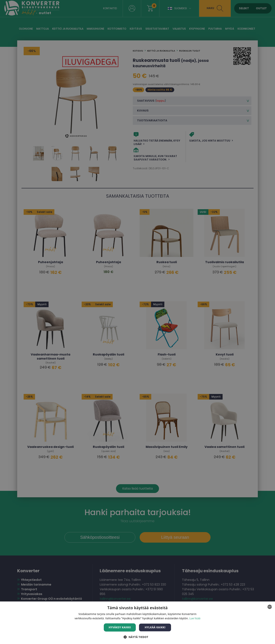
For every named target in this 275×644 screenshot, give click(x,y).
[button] (137, 637)
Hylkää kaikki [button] (155, 627)
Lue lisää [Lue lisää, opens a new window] (195, 618)
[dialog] (137, 322)
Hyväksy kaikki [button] (120, 627)
